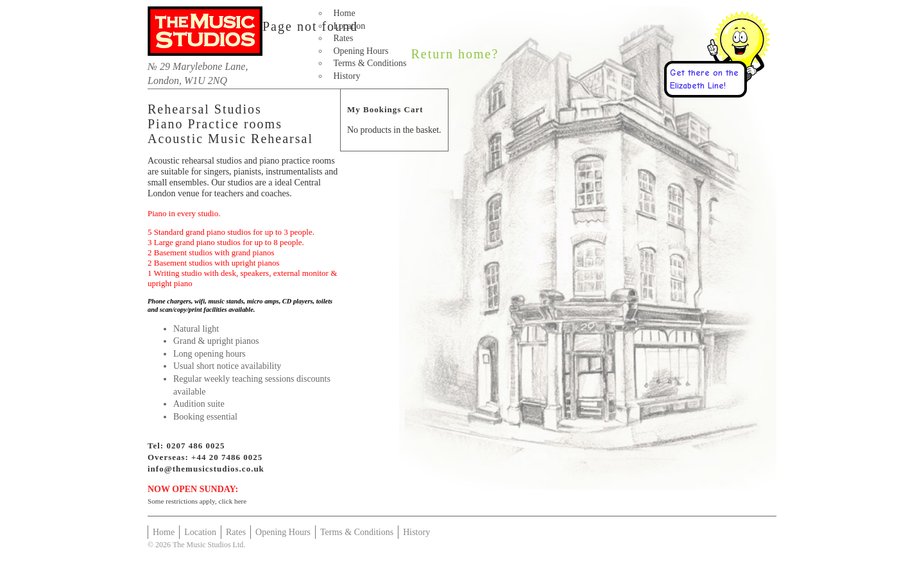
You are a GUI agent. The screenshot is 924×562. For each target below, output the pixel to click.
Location (349, 26)
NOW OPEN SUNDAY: (193, 489)
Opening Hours (361, 51)
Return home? (455, 54)
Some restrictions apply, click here (197, 501)
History (346, 76)
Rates (343, 38)
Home (344, 13)
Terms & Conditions (370, 63)
